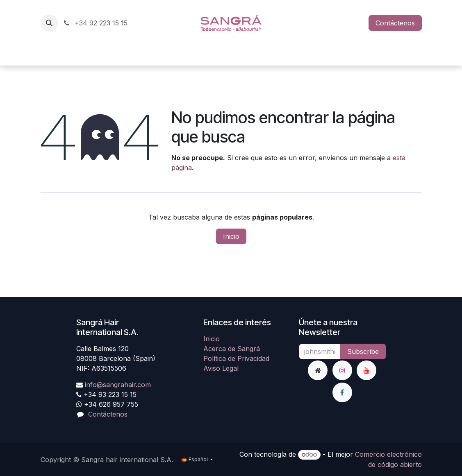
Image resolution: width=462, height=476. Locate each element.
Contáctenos (395, 23)
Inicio (231, 236)
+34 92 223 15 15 (95, 23)
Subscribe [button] (363, 351)
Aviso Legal (221, 368)
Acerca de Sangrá (232, 349)
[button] (49, 23)
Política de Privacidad (236, 358)
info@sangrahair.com (118, 385)
